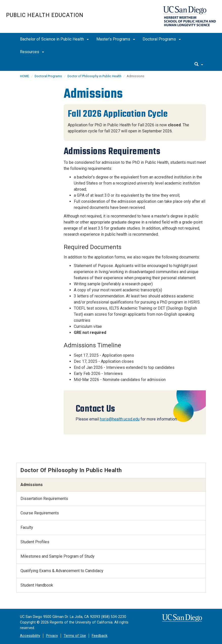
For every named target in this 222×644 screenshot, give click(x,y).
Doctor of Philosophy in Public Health (95, 76)
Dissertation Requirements (44, 499)
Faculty (27, 527)
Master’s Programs (116, 39)
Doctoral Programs (162, 39)
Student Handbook (37, 585)
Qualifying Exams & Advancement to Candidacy (62, 571)
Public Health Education (45, 15)
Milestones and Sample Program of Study (58, 556)
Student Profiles (35, 542)
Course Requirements (40, 513)
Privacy (52, 636)
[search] (199, 65)
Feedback (100, 636)
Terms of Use (75, 636)
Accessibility (30, 636)
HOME (25, 76)
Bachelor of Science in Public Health (54, 39)
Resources (32, 52)
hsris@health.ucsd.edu (120, 419)
